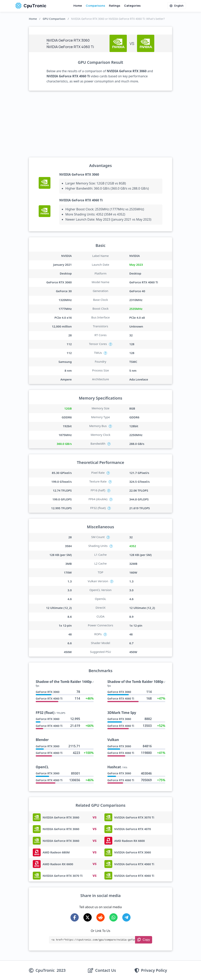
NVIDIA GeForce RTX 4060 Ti (81, 200)
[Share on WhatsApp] (113, 917)
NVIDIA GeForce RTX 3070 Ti (134, 817)
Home (78, 6)
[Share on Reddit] (100, 917)
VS (94, 817)
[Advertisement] (100, 124)
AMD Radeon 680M (56, 852)
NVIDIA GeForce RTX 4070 (133, 829)
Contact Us (106, 970)
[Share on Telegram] (126, 917)
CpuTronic (31, 6)
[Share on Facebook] (75, 917)
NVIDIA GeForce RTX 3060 (79, 174)
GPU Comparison (54, 19)
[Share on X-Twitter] (88, 917)
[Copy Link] (144, 940)
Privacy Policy (154, 970)
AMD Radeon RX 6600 (130, 841)
